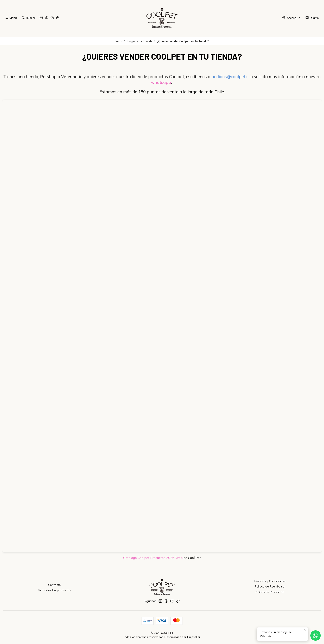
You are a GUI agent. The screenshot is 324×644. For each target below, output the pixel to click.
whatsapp (161, 82)
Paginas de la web (140, 41)
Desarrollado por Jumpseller (182, 637)
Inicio (119, 41)
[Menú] (11, 18)
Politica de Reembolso (270, 586)
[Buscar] (28, 18)
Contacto (54, 585)
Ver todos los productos (54, 590)
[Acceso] (291, 18)
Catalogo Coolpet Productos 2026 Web (153, 558)
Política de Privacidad (270, 592)
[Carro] (312, 18)
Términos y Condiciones (270, 581)
